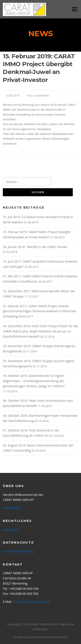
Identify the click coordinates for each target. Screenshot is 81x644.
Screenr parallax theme (29, 637)
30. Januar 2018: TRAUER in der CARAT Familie (35, 247)
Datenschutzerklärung (18, 551)
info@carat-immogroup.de (32, 602)
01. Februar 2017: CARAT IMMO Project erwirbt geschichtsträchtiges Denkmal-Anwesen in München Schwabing (39, 311)
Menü (74, 9)
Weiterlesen (11, 508)
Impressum (11, 530)
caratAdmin (42, 96)
